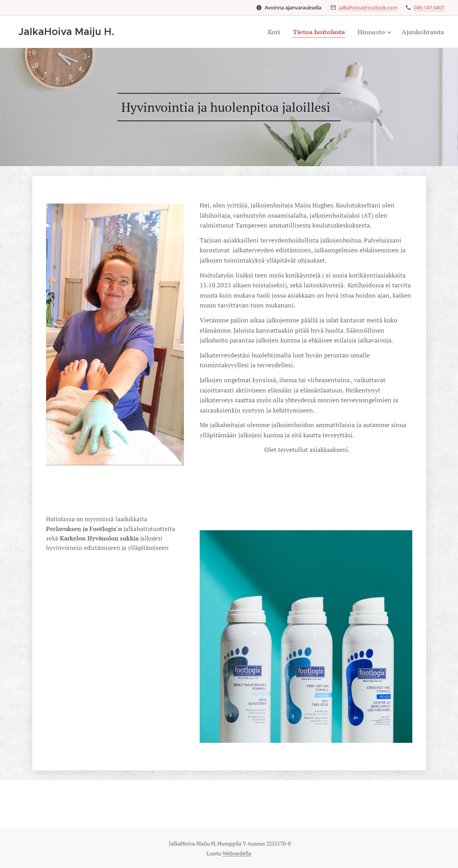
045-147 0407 (429, 7)
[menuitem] (265, 32)
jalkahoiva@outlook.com (368, 7)
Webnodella (237, 853)
